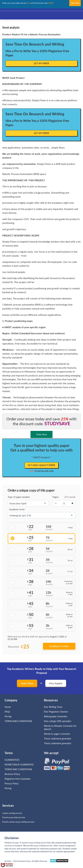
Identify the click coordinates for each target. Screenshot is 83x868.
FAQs (7, 712)
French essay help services (14, 817)
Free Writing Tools (53, 707)
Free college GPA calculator (58, 721)
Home (8, 707)
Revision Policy (12, 774)
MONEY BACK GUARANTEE (19, 764)
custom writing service (12, 813)
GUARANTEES (12, 760)
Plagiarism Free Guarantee (18, 779)
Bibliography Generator (56, 716)
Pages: (56, 497)
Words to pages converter (57, 734)
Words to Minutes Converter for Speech (60, 727)
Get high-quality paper (41, 465)
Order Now (27, 683)
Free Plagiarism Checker (56, 712)
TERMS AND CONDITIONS (19, 721)
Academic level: (17, 509)
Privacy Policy (12, 783)
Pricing (8, 716)
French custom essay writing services (18, 822)
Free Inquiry (56, 683)
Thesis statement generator (58, 738)
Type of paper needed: (19, 497)
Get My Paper (41, 63)
